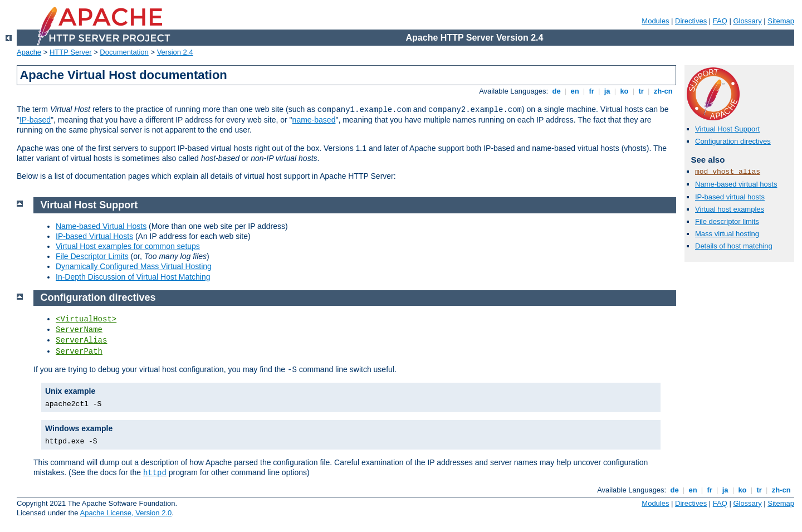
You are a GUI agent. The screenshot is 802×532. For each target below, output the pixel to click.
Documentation (124, 52)
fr (592, 91)
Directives (691, 21)
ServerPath (79, 352)
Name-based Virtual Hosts (101, 226)
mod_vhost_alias (728, 172)
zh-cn (663, 91)
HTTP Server (71, 52)
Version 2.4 (175, 52)
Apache (29, 52)
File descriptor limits (727, 221)
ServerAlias (81, 340)
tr (641, 91)
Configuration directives (733, 141)
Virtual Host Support (727, 129)
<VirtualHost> (86, 319)
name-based (314, 120)
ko (624, 91)
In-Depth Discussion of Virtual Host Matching (133, 277)
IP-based (35, 120)
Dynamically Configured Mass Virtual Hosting (134, 266)
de (556, 91)
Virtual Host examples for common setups (128, 246)
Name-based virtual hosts (736, 184)
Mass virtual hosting (727, 234)
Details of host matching (734, 246)
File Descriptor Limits (92, 256)
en (575, 91)
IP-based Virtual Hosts (94, 236)
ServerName (79, 330)
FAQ (720, 21)
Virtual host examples (730, 209)
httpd (155, 473)
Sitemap (781, 21)
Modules (655, 21)
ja (607, 91)
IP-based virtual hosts (730, 197)
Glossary (747, 21)
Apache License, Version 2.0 (126, 513)
